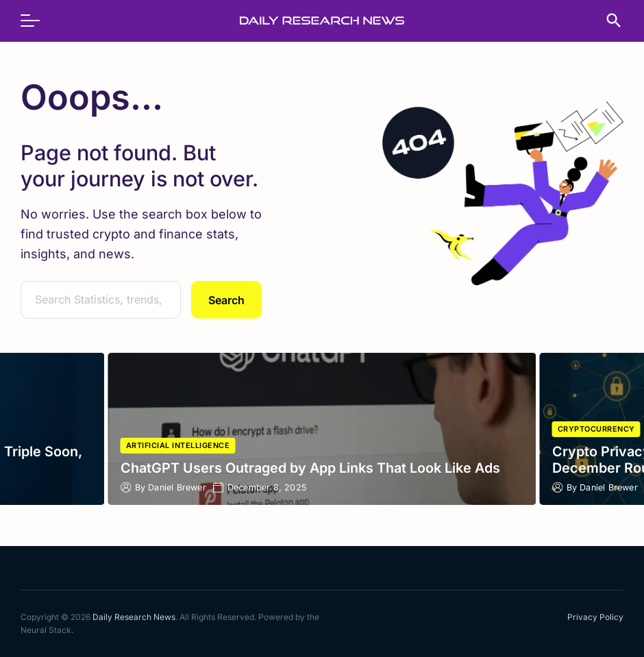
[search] (607, 21)
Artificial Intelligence (178, 446)
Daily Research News (134, 617)
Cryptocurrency (596, 429)
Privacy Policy (595, 617)
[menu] (37, 21)
